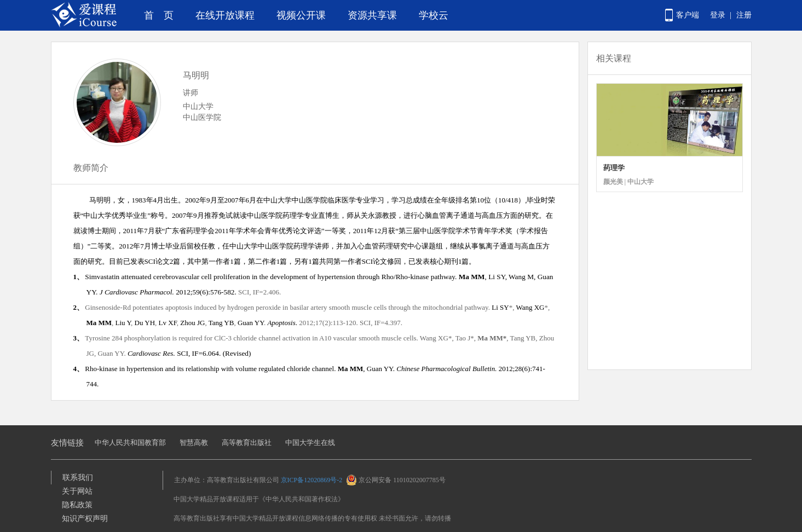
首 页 (159, 15)
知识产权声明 (85, 519)
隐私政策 (77, 505)
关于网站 (77, 491)
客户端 (688, 15)
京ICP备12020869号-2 (312, 480)
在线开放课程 (225, 15)
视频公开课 (301, 15)
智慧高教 (194, 443)
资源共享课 (372, 15)
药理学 (614, 168)
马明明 (196, 75)
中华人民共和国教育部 (130, 443)
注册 (744, 15)
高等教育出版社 (247, 443)
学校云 (434, 15)
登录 (718, 15)
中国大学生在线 (310, 443)
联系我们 (78, 478)
